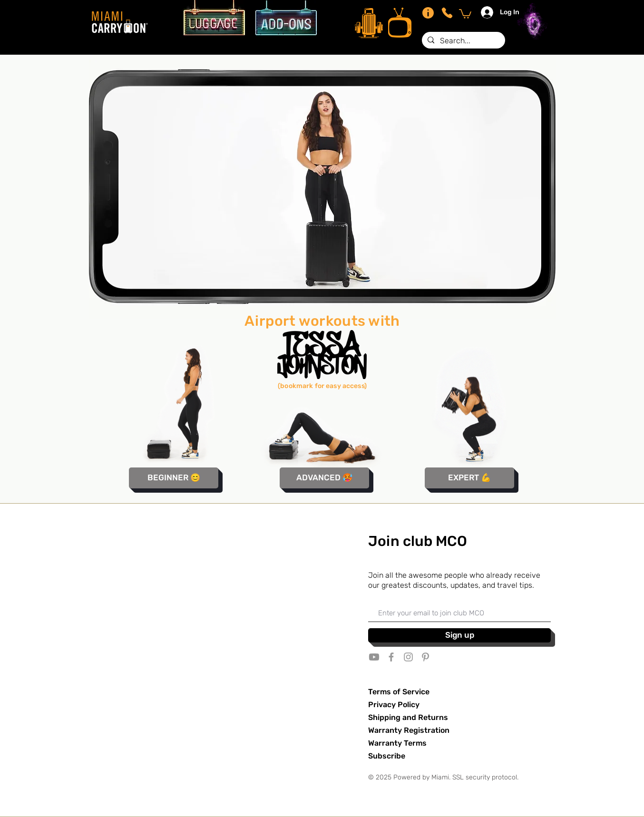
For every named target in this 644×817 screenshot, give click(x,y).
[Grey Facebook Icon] (391, 657)
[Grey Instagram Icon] (408, 657)
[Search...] (463, 41)
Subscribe (387, 756)
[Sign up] (459, 635)
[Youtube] (374, 657)
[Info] (428, 13)
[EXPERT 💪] (469, 478)
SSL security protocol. (485, 777)
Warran (381, 743)
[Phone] (447, 13)
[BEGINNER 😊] (174, 478)
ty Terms (410, 743)
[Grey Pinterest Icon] (425, 657)
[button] (465, 13)
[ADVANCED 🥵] (324, 478)
